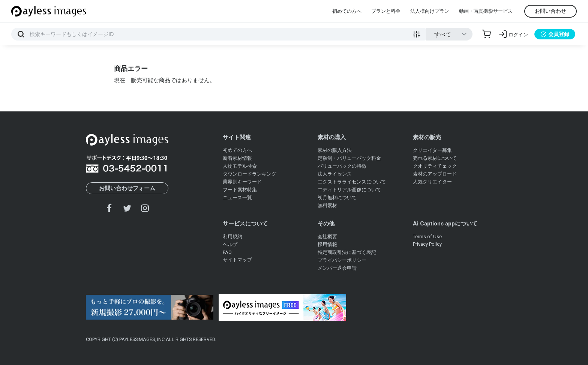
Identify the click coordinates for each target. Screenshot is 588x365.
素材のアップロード (435, 174)
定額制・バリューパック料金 (349, 158)
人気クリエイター (432, 182)
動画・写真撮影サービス (486, 11)
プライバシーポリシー (342, 260)
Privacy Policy (427, 244)
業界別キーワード (242, 182)
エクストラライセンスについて (352, 182)
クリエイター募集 (432, 150)
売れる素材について (435, 158)
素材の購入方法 (335, 150)
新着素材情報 (237, 158)
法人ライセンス (335, 174)
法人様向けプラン (430, 11)
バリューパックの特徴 (342, 166)
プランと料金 (386, 11)
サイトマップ (237, 260)
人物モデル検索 (240, 166)
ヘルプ (230, 244)
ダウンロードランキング (250, 174)
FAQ (227, 252)
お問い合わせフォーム (127, 188)
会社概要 (327, 237)
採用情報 (327, 244)
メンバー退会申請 (337, 268)
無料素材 (327, 205)
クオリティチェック (435, 166)
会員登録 (555, 34)
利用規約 (232, 237)
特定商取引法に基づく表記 (347, 252)
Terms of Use (427, 237)
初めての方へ (347, 11)
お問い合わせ (550, 11)
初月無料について (337, 198)
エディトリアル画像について (349, 190)
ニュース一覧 (237, 198)
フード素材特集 (240, 190)
